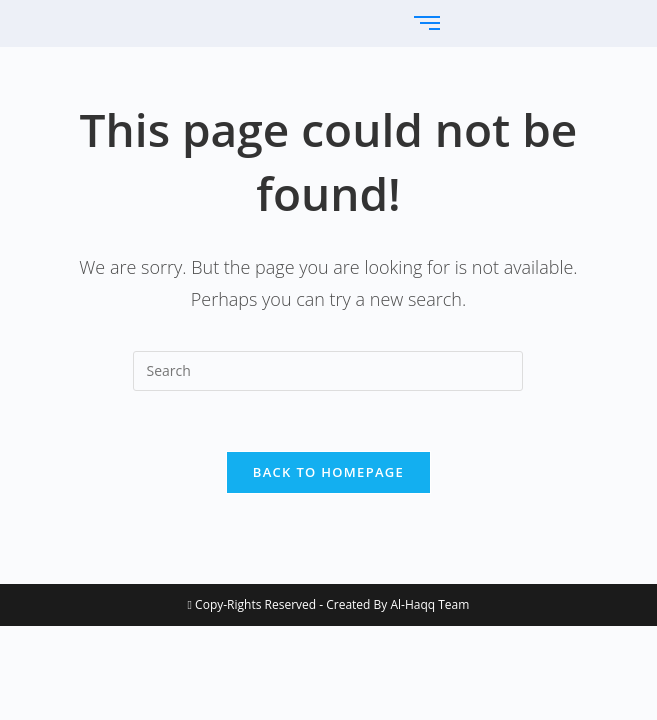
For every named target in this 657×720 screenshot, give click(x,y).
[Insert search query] (328, 371)
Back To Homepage (328, 472)
